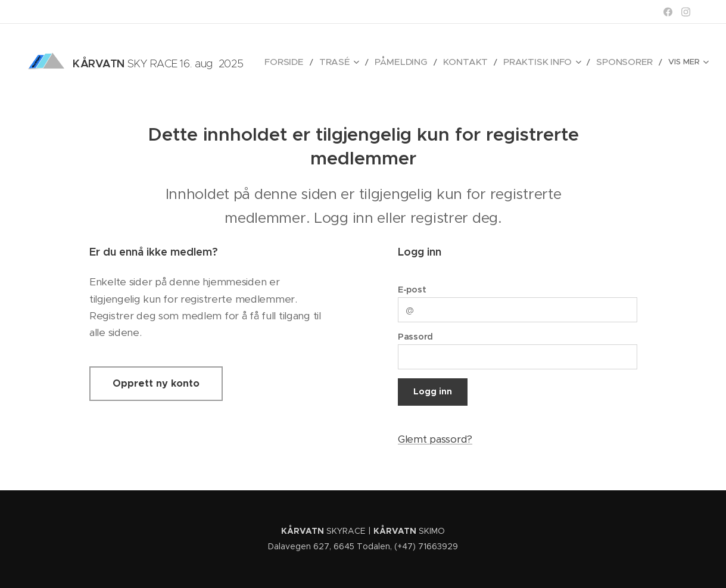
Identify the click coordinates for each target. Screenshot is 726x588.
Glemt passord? (435, 439)
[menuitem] (317, 63)
